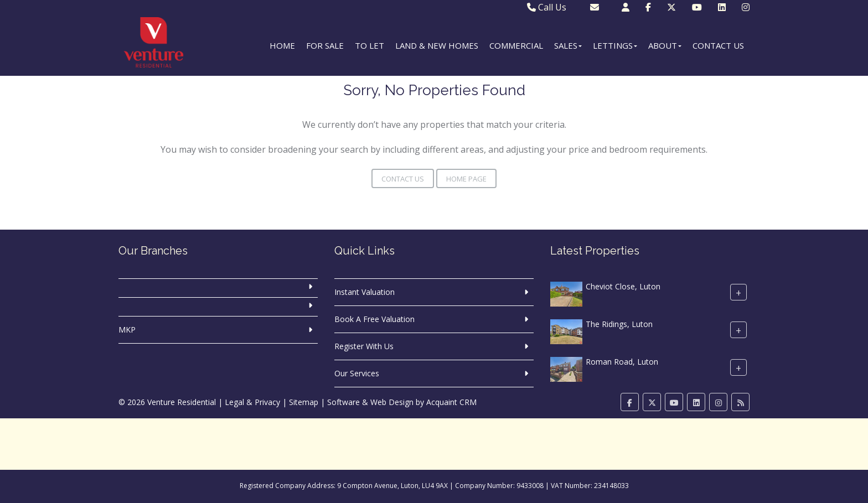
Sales (568, 45)
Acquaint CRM (451, 402)
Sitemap (304, 402)
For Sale (325, 45)
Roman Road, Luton (622, 362)
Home (282, 45)
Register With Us (364, 346)
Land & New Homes (437, 45)
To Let (370, 45)
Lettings (615, 45)
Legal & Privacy (252, 402)
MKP (127, 330)
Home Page (466, 179)
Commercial (516, 45)
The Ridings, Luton (619, 324)
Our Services (357, 373)
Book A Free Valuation (374, 319)
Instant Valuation (365, 292)
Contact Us (718, 45)
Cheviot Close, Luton (623, 286)
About (665, 45)
